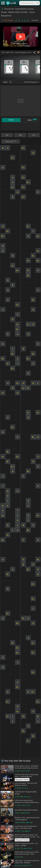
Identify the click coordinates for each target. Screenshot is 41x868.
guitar (5, 82)
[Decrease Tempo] (3, 52)
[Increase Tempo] (12, 52)
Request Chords (22, 780)
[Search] (38, 3)
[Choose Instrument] (11, 82)
